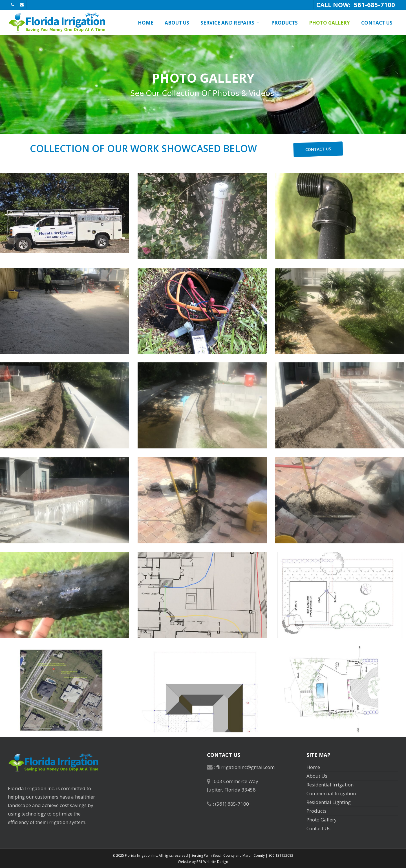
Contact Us (318, 828)
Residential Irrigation (330, 785)
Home (313, 767)
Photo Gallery (322, 820)
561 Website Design (212, 862)
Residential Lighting (329, 802)
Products (316, 811)
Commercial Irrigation (331, 793)
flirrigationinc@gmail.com (245, 767)
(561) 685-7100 (232, 804)
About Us (317, 776)
